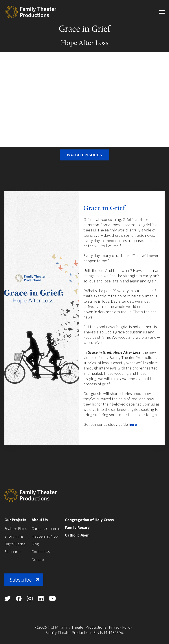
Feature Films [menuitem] (16, 529)
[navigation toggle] (162, 12)
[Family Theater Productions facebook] (19, 600)
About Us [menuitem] (40, 520)
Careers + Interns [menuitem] (46, 529)
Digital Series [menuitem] (15, 544)
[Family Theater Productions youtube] (52, 599)
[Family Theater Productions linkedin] (41, 600)
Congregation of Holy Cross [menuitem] (91, 520)
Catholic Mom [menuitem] (78, 535)
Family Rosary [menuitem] (78, 528)
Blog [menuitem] (36, 544)
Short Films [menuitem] (14, 536)
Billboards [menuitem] (13, 552)
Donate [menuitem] (38, 559)
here (133, 425)
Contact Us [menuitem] (41, 552)
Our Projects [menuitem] (16, 520)
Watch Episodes (84, 155)
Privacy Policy (121, 627)
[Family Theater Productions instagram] (30, 600)
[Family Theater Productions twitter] (7, 599)
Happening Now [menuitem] (46, 536)
